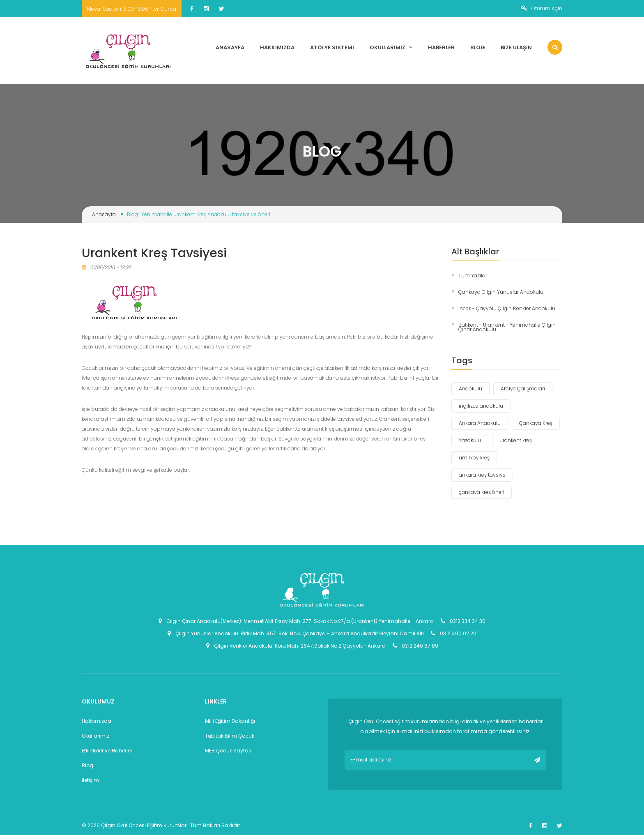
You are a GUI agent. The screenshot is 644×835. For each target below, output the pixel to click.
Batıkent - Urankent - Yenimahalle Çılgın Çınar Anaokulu (507, 327)
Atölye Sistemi (332, 47)
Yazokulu (470, 440)
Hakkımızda (277, 47)
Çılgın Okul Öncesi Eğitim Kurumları (144, 825)
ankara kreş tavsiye (482, 475)
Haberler (441, 47)
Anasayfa (230, 47)
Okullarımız (391, 47)
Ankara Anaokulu (480, 423)
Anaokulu (470, 389)
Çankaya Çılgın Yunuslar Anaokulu (501, 292)
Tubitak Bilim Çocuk (230, 736)
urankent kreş (516, 440)
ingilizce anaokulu (481, 406)
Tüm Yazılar (473, 276)
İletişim (90, 780)
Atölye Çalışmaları (523, 389)
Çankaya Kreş (536, 423)
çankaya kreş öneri (482, 492)
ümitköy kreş (474, 458)
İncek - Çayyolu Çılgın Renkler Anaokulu (507, 308)
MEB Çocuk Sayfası (229, 751)
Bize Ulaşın (516, 47)
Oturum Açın (542, 8)
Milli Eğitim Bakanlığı (230, 721)
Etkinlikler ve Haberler (107, 751)
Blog (478, 47)
